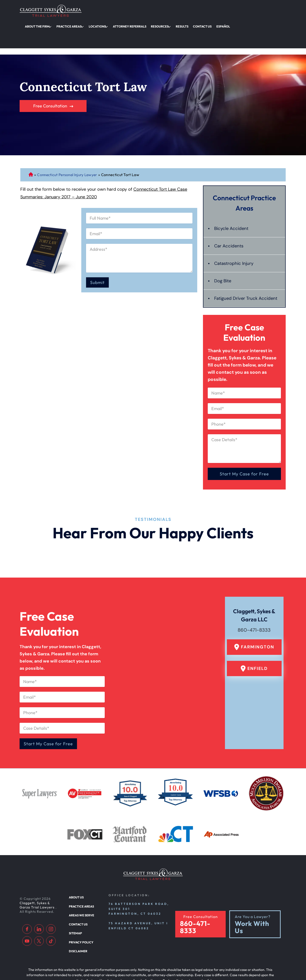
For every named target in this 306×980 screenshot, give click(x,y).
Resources (221, 11)
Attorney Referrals (194, 11)
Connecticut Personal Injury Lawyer (31, 142)
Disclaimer (77, 924)
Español (276, 11)
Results (240, 11)
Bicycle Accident (232, 195)
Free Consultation (50, 73)
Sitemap (75, 907)
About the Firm (112, 11)
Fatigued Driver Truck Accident (237, 269)
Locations (165, 11)
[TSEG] (150, 965)
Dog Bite (224, 248)
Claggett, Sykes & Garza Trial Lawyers (38, 881)
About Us (76, 873)
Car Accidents (230, 213)
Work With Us (252, 902)
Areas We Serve (81, 890)
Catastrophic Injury (235, 230)
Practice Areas (140, 11)
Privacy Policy (80, 916)
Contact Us (258, 11)
